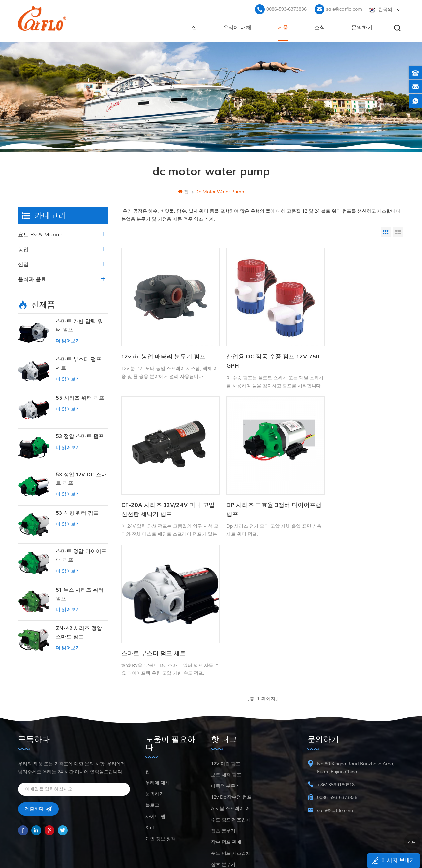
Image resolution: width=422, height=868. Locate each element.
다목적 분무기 (226, 742)
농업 (23, 249)
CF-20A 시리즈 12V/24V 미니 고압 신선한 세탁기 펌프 (355, 350)
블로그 (152, 761)
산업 (23, 264)
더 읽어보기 (68, 340)
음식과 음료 (32, 279)
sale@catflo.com (344, 8)
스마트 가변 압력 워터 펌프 (79, 325)
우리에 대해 (237, 27)
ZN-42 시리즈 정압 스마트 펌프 (79, 632)
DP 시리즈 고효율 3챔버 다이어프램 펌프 (163, 488)
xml (150, 783)
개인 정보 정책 (161, 794)
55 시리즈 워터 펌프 (80, 397)
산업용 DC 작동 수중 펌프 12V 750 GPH (256, 350)
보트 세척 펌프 (226, 730)
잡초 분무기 (223, 786)
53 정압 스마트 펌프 (80, 436)
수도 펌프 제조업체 (231, 775)
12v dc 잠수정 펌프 (231, 753)
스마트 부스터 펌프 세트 (248, 483)
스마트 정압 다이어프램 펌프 (81, 555)
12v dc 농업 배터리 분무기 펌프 (164, 345)
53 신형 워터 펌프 (77, 512)
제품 (283, 27)
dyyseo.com (307, 847)
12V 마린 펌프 (226, 719)
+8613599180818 (336, 740)
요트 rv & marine (40, 234)
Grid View (386, 232)
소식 (320, 27)
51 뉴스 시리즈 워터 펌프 (80, 594)
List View (398, 232)
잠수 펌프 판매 (226, 798)
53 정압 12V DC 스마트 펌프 (81, 478)
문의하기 (362, 27)
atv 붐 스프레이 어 (230, 764)
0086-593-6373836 (286, 8)
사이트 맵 (155, 772)
